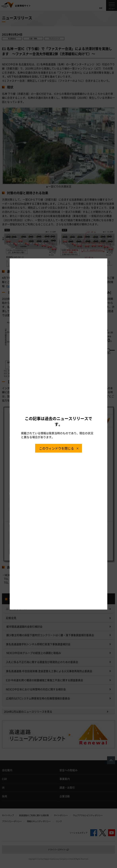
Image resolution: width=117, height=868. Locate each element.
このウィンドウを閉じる (57, 448)
